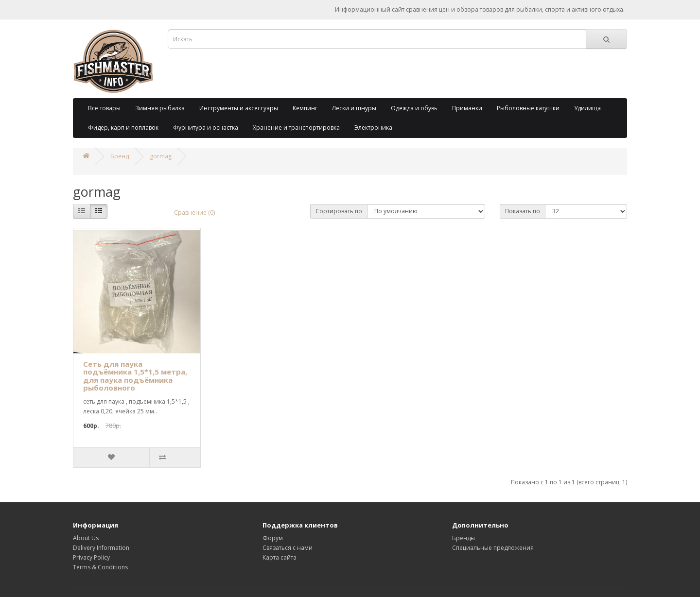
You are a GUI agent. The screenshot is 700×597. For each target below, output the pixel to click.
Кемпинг (305, 108)
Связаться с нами (288, 548)
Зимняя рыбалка (160, 108)
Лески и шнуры (354, 108)
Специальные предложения (493, 548)
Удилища (587, 108)
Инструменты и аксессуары (239, 108)
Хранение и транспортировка (296, 128)
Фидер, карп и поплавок (123, 128)
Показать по (523, 211)
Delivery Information (101, 548)
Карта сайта (280, 557)
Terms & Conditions (100, 567)
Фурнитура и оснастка (206, 128)
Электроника (373, 128)
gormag (161, 156)
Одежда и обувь (414, 108)
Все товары (104, 108)
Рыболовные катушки (528, 108)
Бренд (120, 156)
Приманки (467, 108)
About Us (86, 538)
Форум (273, 538)
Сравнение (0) (194, 213)
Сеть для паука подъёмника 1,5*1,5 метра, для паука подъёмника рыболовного (135, 376)
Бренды (464, 538)
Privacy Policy (91, 557)
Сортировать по (339, 211)
